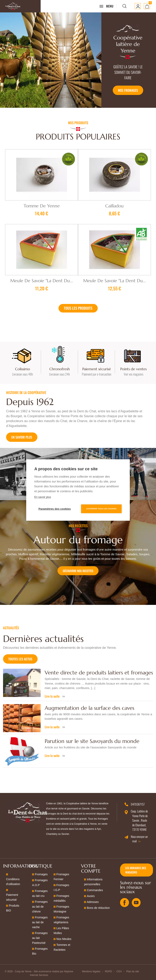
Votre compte (91, 868)
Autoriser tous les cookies (101, 509)
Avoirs (91, 896)
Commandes (95, 890)
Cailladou (114, 206)
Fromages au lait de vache (40, 922)
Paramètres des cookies (55, 509)
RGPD (108, 971)
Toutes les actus (20, 659)
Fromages (41, 874)
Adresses (93, 902)
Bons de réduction (98, 908)
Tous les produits (78, 308)
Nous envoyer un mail (139, 839)
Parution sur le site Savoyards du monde (92, 741)
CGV (119, 971)
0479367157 (138, 804)
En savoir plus (22, 437)
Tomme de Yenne (42, 206)
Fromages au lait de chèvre (40, 907)
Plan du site (133, 971)
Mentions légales (91, 971)
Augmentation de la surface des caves (89, 708)
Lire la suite (53, 696)
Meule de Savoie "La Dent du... (42, 281)
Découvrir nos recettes (78, 571)
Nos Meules (64, 939)
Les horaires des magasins (136, 870)
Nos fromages (128, 90)
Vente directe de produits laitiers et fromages (99, 673)
